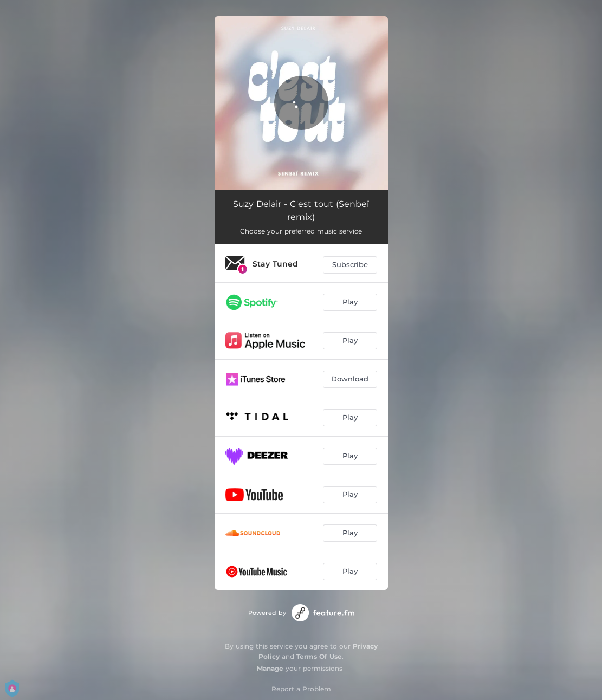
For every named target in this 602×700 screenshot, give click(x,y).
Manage (270, 668)
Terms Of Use (319, 656)
